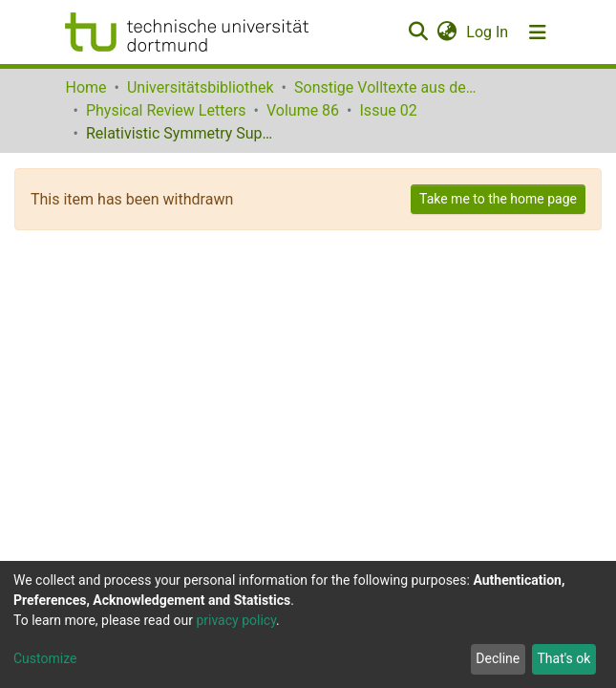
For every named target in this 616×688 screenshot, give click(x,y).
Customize (45, 658)
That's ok (563, 658)
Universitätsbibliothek (201, 87)
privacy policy (236, 620)
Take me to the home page (498, 199)
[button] (447, 32)
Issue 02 (389, 110)
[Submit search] (419, 32)
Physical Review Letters (166, 110)
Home (86, 87)
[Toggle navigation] (538, 32)
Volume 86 (303, 110)
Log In (488, 32)
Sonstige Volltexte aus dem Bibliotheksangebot (390, 87)
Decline (498, 658)
